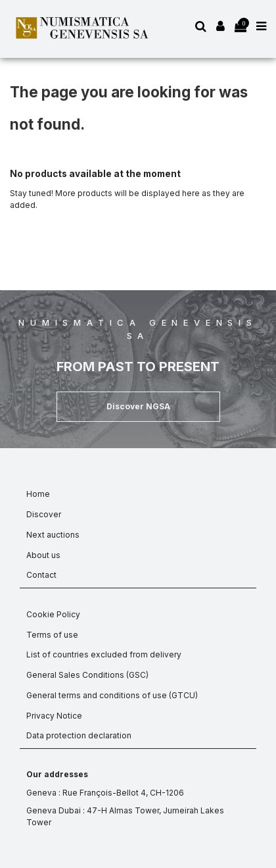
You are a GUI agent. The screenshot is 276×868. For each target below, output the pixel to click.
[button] (138, 407)
